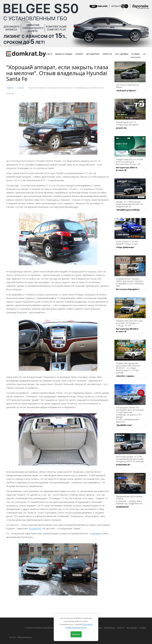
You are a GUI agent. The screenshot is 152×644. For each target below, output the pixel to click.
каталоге (97, 533)
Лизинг (79, 54)
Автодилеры (93, 54)
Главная (10, 88)
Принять (76, 634)
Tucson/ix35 (35, 528)
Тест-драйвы (122, 54)
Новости (107, 54)
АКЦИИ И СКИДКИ (64, 54)
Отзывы (136, 54)
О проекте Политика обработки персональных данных (50, 628)
